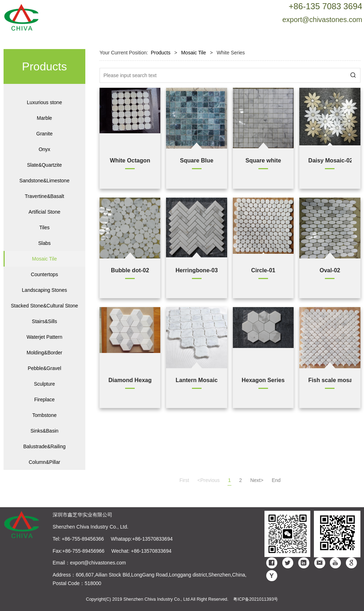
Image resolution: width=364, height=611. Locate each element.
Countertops (44, 274)
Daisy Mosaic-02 (330, 160)
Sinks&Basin (45, 431)
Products (160, 53)
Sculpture (44, 384)
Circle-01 (263, 270)
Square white (263, 160)
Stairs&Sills (45, 321)
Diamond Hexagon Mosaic (130, 380)
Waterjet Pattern (45, 337)
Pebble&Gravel (44, 368)
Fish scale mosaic (330, 380)
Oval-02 (330, 270)
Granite (44, 134)
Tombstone (44, 415)
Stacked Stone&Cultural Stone (44, 306)
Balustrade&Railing (44, 446)
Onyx (45, 149)
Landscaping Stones (45, 290)
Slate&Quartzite (44, 165)
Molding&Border (44, 353)
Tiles (44, 227)
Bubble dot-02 (130, 270)
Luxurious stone (45, 102)
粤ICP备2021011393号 (256, 599)
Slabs (44, 243)
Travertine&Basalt (45, 196)
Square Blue (197, 160)
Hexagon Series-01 (263, 380)
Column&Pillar (45, 462)
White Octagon (130, 160)
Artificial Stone (44, 212)
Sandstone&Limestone (45, 181)
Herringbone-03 (197, 270)
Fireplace (44, 400)
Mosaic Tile (44, 259)
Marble (45, 118)
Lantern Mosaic (197, 380)
